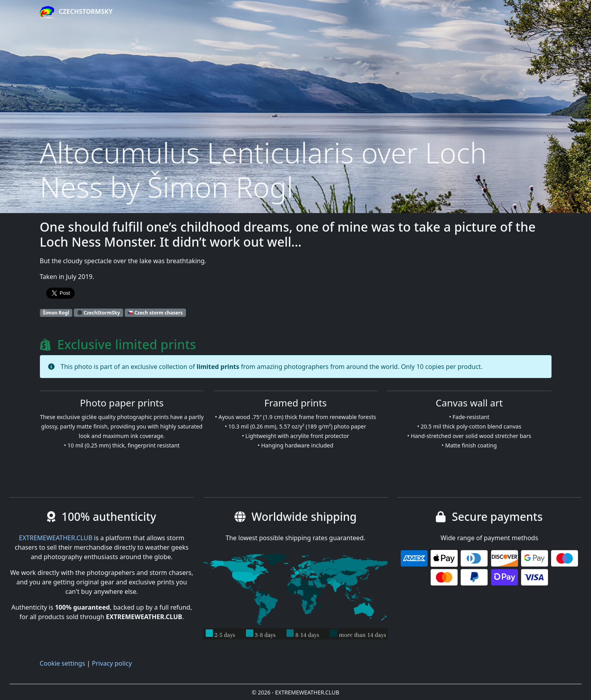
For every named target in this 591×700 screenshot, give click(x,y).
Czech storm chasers (155, 313)
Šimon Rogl (56, 313)
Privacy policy (112, 663)
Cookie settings (63, 663)
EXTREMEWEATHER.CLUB (56, 538)
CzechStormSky (76, 12)
